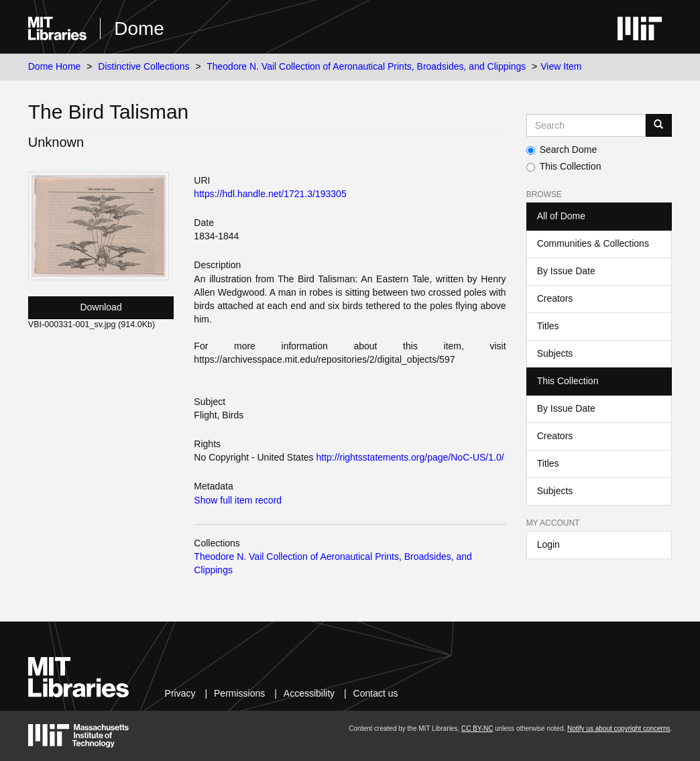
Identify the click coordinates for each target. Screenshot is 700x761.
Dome (139, 28)
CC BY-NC (477, 728)
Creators (555, 298)
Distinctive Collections (143, 66)
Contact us (376, 693)
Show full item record (238, 500)
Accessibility (309, 693)
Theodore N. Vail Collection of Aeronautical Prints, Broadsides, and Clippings (366, 66)
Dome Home (55, 66)
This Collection (564, 166)
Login (548, 544)
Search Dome (562, 150)
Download (101, 307)
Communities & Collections (593, 243)
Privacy (180, 693)
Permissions (239, 693)
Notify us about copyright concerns (619, 728)
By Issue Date (566, 271)
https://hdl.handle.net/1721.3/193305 (270, 194)
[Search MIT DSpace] (586, 125)
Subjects (555, 353)
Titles (548, 326)
